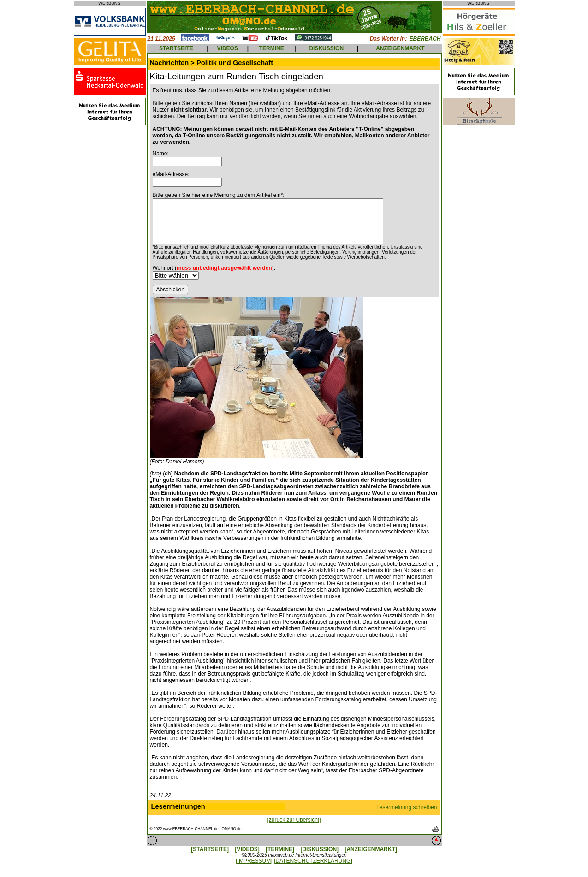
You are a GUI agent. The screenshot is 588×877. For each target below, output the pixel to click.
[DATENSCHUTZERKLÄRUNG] (313, 861)
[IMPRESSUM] (254, 861)
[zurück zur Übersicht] (294, 820)
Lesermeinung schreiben (407, 807)
